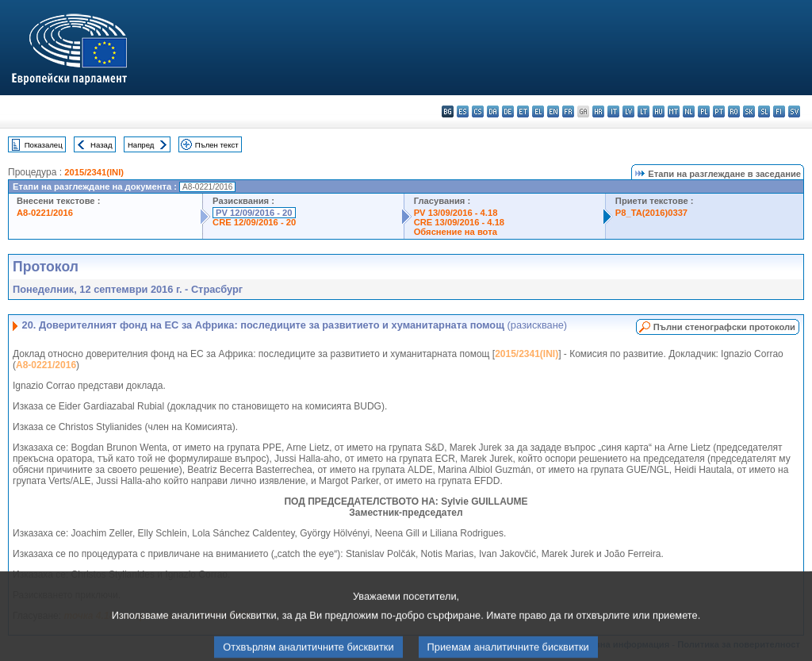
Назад (101, 145)
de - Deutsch (508, 111)
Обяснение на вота (456, 232)
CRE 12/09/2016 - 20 (254, 222)
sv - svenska (794, 111)
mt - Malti (674, 111)
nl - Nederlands (689, 111)
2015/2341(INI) (94, 172)
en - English (553, 111)
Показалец (44, 145)
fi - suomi (779, 111)
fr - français (568, 111)
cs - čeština (478, 111)
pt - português (719, 111)
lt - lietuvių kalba (643, 111)
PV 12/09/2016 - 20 (254, 213)
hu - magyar (659, 111)
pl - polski (704, 111)
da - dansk (493, 111)
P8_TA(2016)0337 (651, 213)
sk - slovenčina (749, 111)
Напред (141, 145)
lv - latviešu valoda (628, 111)
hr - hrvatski (598, 111)
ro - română (734, 111)
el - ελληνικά (538, 111)
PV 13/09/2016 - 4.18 (456, 213)
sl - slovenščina (764, 111)
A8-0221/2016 (45, 213)
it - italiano (613, 111)
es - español (463, 111)
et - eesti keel (523, 111)
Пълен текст (217, 145)
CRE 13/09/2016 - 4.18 (459, 222)
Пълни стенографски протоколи (724, 327)
